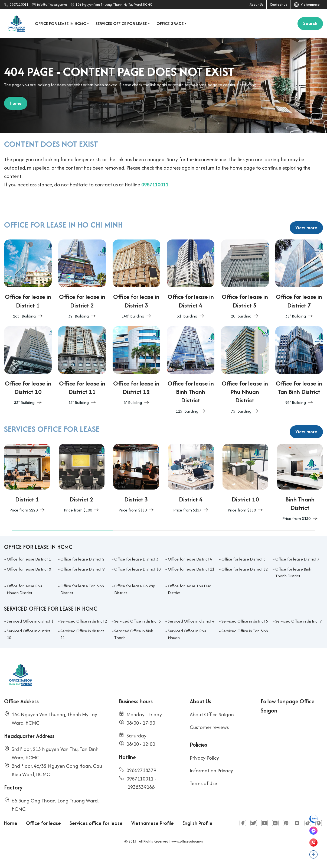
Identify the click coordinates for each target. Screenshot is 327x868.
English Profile (197, 837)
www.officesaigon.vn (187, 855)
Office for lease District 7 (297, 573)
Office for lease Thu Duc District (189, 603)
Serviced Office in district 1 (30, 635)
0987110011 (19, 4)
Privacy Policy (204, 772)
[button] (62, 545)
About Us (256, 4)
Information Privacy (211, 785)
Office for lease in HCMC (63, 23)
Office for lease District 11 (191, 583)
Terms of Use (203, 797)
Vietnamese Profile (153, 837)
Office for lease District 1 (29, 573)
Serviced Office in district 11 (82, 648)
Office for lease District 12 (245, 583)
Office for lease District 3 (136, 573)
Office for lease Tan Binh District (82, 603)
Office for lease (43, 837)
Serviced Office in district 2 (84, 635)
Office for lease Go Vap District (135, 603)
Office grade (172, 23)
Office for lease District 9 (82, 583)
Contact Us (278, 4)
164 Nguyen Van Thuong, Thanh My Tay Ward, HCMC (114, 4)
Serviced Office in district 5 (245, 635)
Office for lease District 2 (82, 573)
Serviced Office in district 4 (191, 635)
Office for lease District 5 (243, 573)
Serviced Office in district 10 (29, 648)
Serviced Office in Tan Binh (245, 645)
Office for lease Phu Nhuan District (24, 603)
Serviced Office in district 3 (138, 635)
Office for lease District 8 (29, 583)
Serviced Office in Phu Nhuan (187, 648)
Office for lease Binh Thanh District (293, 587)
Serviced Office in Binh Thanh (134, 648)
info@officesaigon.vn (52, 4)
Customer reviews (209, 741)
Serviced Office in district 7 (299, 635)
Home (11, 837)
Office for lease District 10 (137, 583)
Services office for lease (123, 23)
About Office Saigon (212, 729)
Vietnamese (307, 5)
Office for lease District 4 (190, 573)
